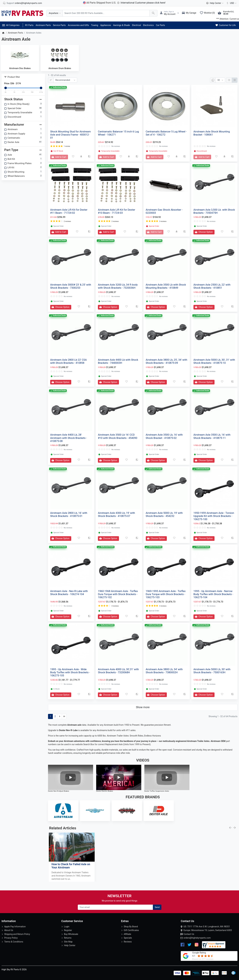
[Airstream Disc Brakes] (20, 55)
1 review (67, 146)
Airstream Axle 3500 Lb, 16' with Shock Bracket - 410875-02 (164, 436)
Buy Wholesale (71, 934)
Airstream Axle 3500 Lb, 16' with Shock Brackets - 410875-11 (212, 436)
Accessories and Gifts (78, 25)
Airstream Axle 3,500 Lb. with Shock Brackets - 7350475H (214, 211)
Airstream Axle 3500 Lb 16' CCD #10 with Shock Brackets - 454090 (118, 436)
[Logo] (22, 13)
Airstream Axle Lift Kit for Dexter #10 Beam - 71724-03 (116, 211)
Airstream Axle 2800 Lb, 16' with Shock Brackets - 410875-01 (69, 514)
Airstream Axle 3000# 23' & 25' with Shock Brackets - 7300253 (71, 286)
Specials (128, 938)
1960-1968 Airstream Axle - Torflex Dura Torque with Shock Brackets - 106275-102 (118, 594)
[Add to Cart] (59, 157)
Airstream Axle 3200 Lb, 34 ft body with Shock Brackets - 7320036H (118, 286)
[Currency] (231, 3)
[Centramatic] (127, 811)
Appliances (106, 25)
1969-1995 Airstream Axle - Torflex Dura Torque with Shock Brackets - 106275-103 (166, 594)
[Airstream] (63, 811)
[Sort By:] (65, 80)
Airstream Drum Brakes (60, 68)
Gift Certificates (131, 930)
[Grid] (235, 80)
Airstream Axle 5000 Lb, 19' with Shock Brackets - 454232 (164, 514)
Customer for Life (225, 25)
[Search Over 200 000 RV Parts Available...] (106, 13)
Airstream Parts (43, 25)
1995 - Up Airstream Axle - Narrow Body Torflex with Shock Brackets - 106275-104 (213, 594)
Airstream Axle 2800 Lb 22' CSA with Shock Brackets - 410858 (68, 361)
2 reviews (67, 221)
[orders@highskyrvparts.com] (22, 3)
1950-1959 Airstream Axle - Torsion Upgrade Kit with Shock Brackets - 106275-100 (214, 516)
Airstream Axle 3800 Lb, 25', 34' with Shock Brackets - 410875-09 (167, 361)
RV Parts (29, 25)
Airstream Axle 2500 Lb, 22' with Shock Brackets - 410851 (212, 286)
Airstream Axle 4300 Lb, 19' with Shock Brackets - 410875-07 (116, 514)
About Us (9, 930)
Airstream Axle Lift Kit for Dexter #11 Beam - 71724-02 (69, 211)
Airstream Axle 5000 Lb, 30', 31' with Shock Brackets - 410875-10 (214, 361)
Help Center (70, 945)
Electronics (148, 25)
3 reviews (163, 221)
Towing (95, 25)
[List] (229, 80)
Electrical (136, 25)
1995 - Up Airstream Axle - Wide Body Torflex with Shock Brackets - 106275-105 (70, 672)
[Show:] (220, 80)
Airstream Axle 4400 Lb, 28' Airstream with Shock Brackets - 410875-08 (69, 438)
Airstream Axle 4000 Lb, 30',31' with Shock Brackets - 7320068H (118, 671)
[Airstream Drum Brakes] (60, 55)
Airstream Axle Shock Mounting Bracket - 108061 (212, 133)
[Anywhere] (55, 13)
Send (157, 907)
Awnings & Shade (121, 25)
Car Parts (160, 25)
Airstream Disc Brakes (20, 68)
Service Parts (59, 25)
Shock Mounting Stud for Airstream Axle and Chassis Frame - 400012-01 (70, 135)
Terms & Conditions (14, 942)
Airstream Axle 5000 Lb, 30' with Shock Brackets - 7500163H (212, 671)
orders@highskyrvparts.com (197, 938)
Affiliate (127, 934)
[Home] (3, 33)
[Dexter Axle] (159, 811)
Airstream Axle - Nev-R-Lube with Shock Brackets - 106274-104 (69, 593)
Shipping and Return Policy (17, 934)
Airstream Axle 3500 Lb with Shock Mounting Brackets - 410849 (166, 286)
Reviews (128, 942)
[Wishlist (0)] (208, 13)
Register (68, 930)
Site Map (68, 942)
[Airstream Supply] (95, 811)
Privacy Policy (11, 938)
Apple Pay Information (15, 927)
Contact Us (189, 934)
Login (67, 927)
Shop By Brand (131, 927)
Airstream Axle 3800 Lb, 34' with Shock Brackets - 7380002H (164, 671)
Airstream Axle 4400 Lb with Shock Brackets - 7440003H (118, 361)
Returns (68, 938)
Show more (143, 707)
